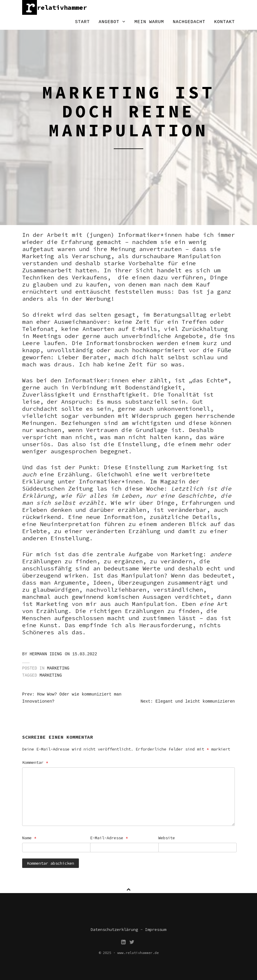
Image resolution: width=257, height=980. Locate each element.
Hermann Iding (46, 654)
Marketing (58, 668)
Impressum (156, 929)
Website (167, 838)
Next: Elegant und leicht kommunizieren (188, 701)
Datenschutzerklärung (114, 929)
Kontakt (225, 22)
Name (29, 838)
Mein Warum (149, 22)
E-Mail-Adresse (109, 838)
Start (82, 22)
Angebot (112, 22)
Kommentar (35, 762)
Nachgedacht (189, 22)
